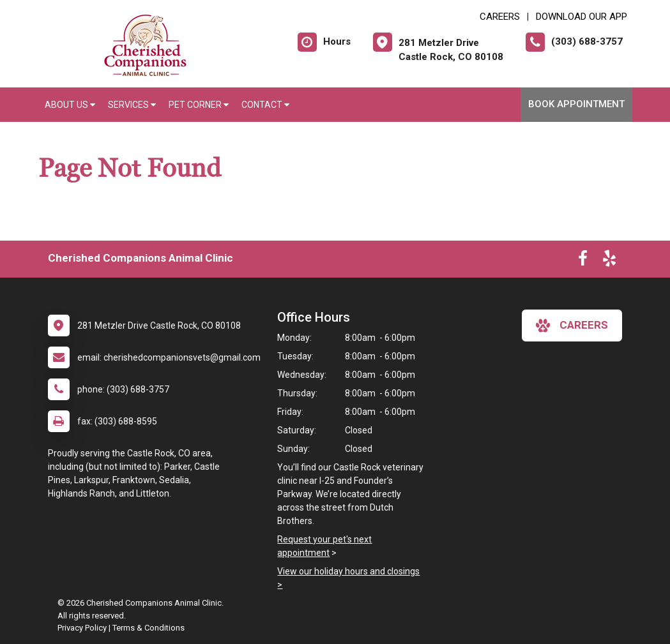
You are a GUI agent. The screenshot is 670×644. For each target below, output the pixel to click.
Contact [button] (265, 105)
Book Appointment (576, 104)
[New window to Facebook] (583, 261)
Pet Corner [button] (199, 105)
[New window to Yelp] (609, 261)
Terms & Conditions (148, 628)
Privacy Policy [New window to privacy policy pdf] (82, 628)
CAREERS (500, 17)
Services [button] (132, 105)
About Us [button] (70, 105)
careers (572, 326)
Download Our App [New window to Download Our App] (582, 17)
